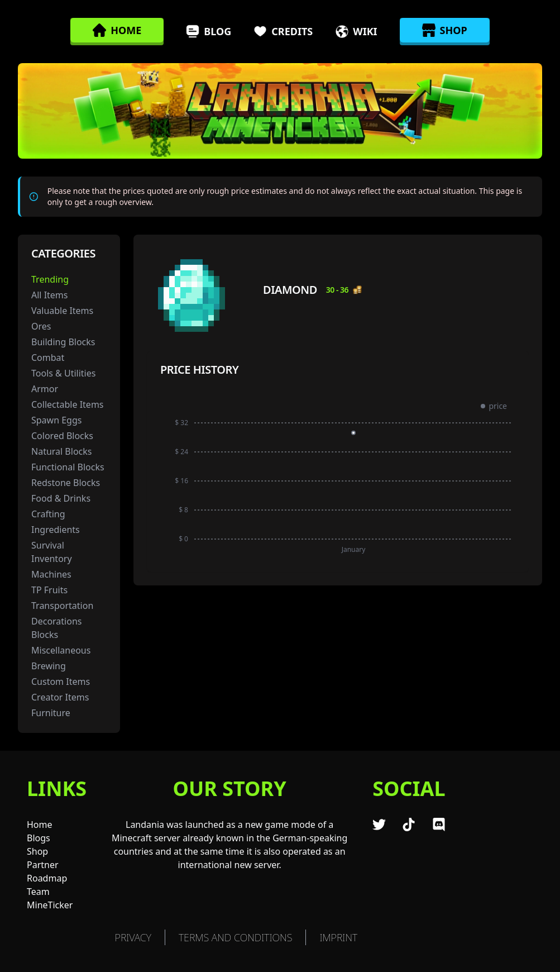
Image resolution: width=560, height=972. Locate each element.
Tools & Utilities (63, 373)
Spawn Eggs (56, 420)
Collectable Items (68, 404)
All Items (50, 295)
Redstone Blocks (66, 483)
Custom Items (61, 682)
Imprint (338, 937)
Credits (283, 31)
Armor (45, 389)
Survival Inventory (52, 552)
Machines (51, 574)
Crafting (48, 514)
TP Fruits (49, 590)
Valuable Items (62, 311)
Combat (48, 358)
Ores (41, 326)
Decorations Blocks (56, 628)
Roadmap (47, 878)
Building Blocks (63, 342)
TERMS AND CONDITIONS (235, 937)
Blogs (39, 838)
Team (38, 892)
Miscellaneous (61, 650)
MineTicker (50, 905)
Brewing (49, 666)
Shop (37, 851)
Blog (209, 31)
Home (40, 825)
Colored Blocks (62, 436)
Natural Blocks (61, 451)
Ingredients (56, 530)
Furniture (51, 713)
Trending (50, 279)
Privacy (133, 937)
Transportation (62, 606)
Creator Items (60, 697)
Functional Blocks (68, 467)
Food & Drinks (61, 498)
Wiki (356, 31)
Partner (43, 865)
